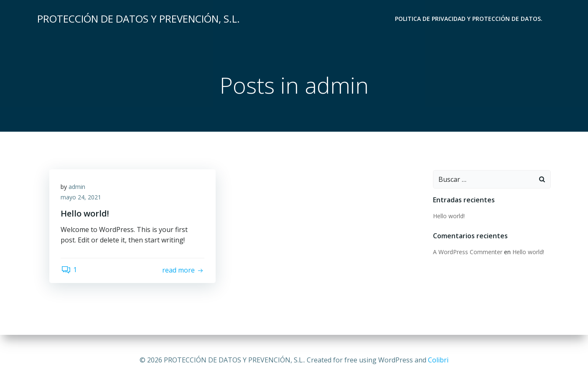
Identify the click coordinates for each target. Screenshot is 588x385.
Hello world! (448, 216)
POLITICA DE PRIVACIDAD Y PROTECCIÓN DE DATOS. (470, 19)
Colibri (438, 360)
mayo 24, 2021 (82, 199)
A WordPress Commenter (467, 252)
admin (78, 188)
